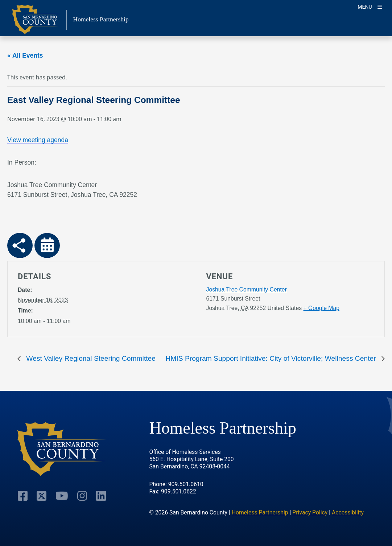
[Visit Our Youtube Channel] (62, 496)
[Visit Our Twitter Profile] (42, 496)
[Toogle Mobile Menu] (370, 6)
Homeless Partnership (260, 512)
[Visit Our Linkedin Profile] (101, 496)
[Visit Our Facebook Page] (23, 496)
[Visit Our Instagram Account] (82, 496)
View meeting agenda (38, 140)
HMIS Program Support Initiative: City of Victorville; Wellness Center (272, 358)
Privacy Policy (310, 512)
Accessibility (348, 512)
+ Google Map (321, 308)
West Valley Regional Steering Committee (90, 358)
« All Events (25, 55)
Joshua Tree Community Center (247, 289)
